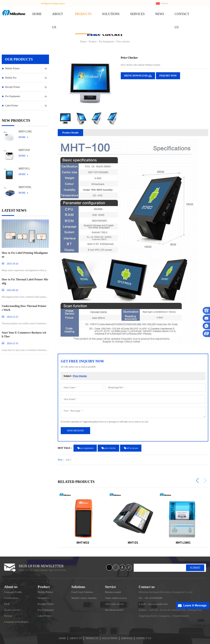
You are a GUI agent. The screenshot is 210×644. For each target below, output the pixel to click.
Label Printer (12, 106)
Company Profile (13, 592)
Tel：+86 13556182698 (150, 598)
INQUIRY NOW (168, 76)
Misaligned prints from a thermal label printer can (25, 297)
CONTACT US (144, 638)
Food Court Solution (82, 592)
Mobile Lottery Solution (84, 598)
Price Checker (80, 376)
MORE (22, 137)
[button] (198, 480)
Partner (8, 616)
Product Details (70, 133)
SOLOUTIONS (110, 638)
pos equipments (87, 448)
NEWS (160, 14)
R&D (7, 604)
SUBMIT (195, 568)
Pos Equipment (13, 96)
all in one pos (132, 448)
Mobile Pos (11, 78)
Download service (114, 610)
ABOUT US (76, 638)
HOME (37, 14)
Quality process (12, 610)
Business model (113, 592)
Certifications (11, 598)
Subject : (75, 376)
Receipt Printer (13, 87)
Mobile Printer (12, 68)
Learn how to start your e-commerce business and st (25, 350)
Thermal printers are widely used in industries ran (25, 324)
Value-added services (116, 598)
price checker (110, 448)
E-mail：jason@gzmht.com (153, 604)
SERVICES (137, 14)
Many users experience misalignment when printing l (25, 271)
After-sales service (115, 604)
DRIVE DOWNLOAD (136, 76)
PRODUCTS (83, 14)
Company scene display (16, 622)
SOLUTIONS (111, 14)
